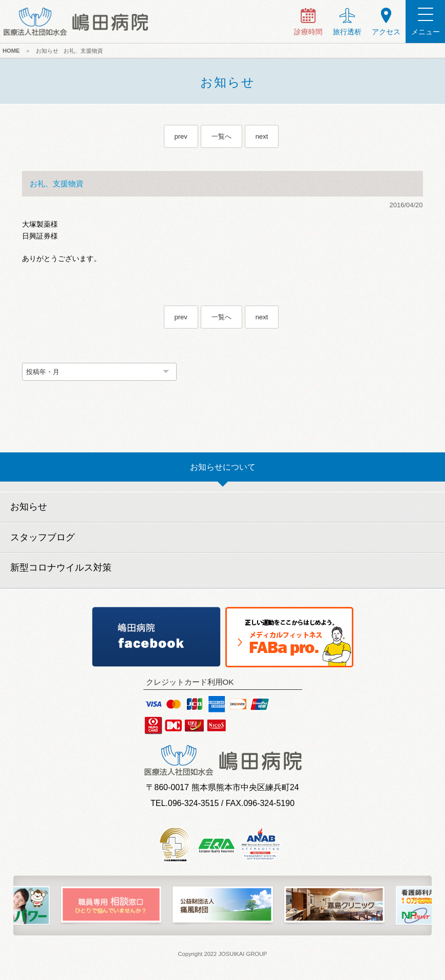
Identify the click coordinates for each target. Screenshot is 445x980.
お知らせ (47, 51)
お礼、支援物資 (83, 51)
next (262, 136)
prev (181, 136)
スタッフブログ (43, 537)
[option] (111, 906)
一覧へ (221, 136)
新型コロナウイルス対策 (61, 568)
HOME (11, 51)
